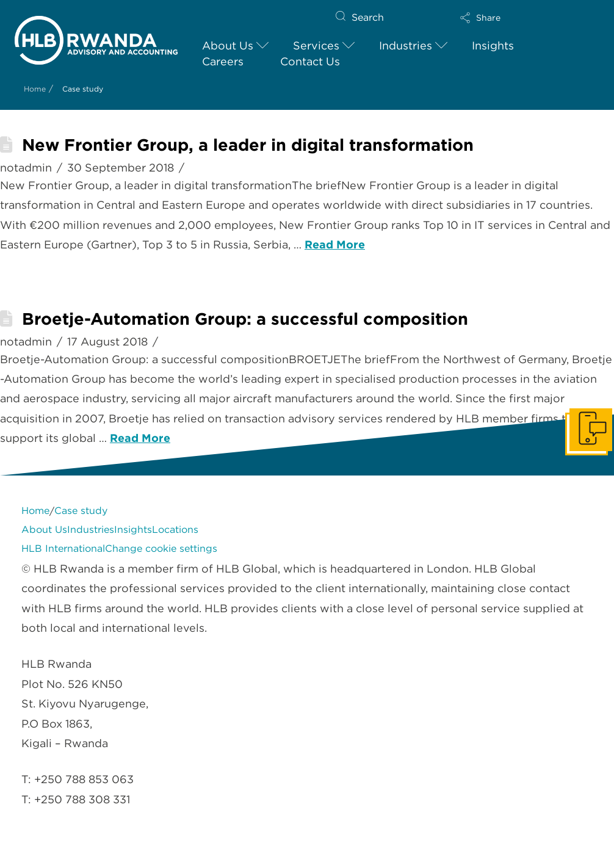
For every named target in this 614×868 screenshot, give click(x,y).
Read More (335, 244)
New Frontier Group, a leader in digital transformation (248, 145)
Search (368, 17)
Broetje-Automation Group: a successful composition (245, 319)
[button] (516, 18)
